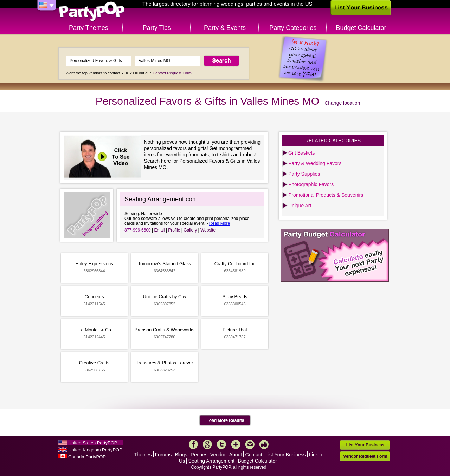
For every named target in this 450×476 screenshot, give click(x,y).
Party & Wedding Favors (315, 163)
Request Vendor (208, 455)
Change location (342, 103)
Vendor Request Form (365, 456)
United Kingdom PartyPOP (95, 450)
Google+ (207, 444)
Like (264, 444)
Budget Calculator (361, 28)
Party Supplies (304, 174)
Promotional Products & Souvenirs (326, 195)
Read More (220, 223)
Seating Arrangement (212, 461)
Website (208, 230)
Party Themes (89, 28)
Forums (163, 455)
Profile (174, 230)
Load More (225, 420)
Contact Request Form (172, 73)
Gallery (190, 230)
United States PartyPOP (93, 443)
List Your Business (285, 455)
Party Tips (157, 28)
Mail (250, 444)
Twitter (221, 444)
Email (160, 230)
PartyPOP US (92, 12)
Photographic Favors (311, 184)
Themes (143, 455)
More (236, 444)
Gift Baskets (301, 153)
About (236, 455)
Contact (254, 455)
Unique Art (300, 206)
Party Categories (293, 28)
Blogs (181, 455)
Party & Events (225, 28)
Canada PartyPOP (87, 457)
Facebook (193, 444)
